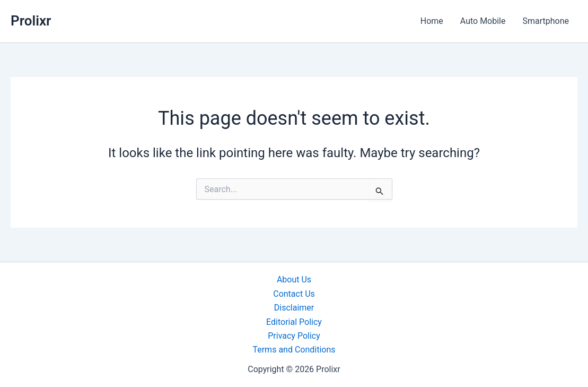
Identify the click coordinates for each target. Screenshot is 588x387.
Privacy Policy (294, 336)
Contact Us (294, 294)
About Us (294, 279)
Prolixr (31, 21)
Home (432, 21)
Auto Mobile (483, 21)
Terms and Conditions (294, 350)
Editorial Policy (294, 322)
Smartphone (546, 21)
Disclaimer (294, 308)
